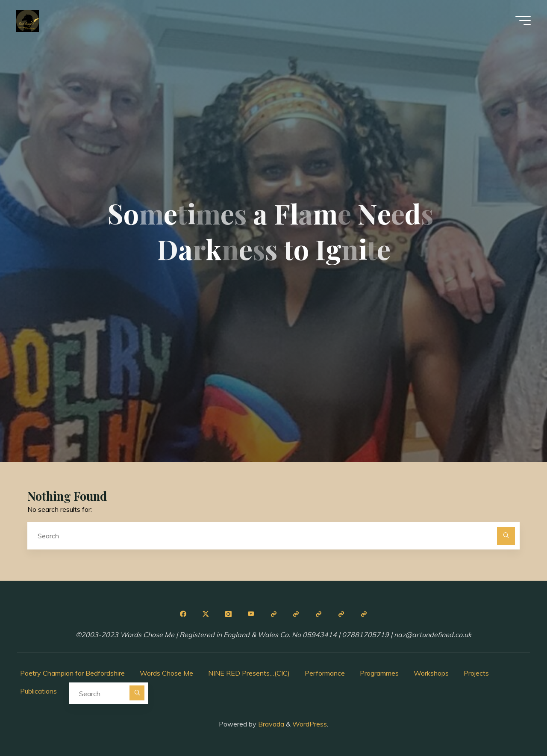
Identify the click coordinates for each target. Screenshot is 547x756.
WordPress (310, 724)
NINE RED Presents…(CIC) (249, 673)
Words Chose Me (166, 673)
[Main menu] (522, 21)
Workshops (431, 673)
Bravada (270, 724)
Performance (325, 673)
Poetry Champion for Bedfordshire (72, 673)
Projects (476, 673)
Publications (38, 691)
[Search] (506, 536)
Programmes (379, 673)
